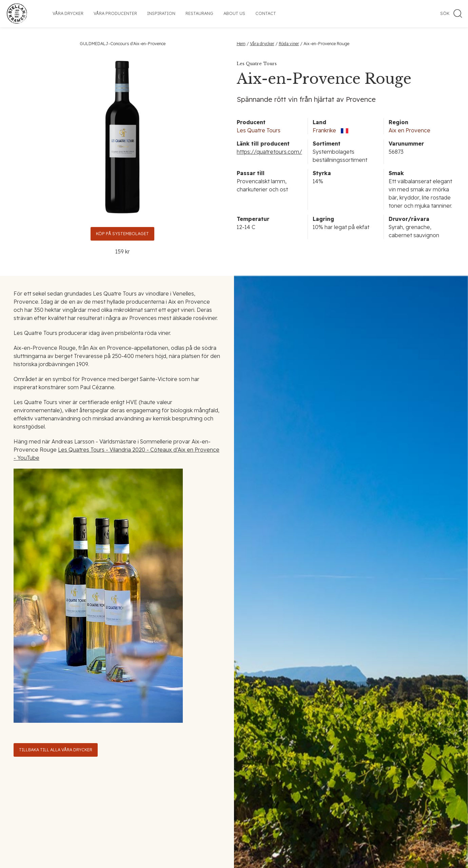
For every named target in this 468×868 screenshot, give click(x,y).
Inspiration (161, 13)
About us (234, 13)
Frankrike (324, 130)
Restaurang (199, 13)
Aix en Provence (409, 130)
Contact (266, 13)
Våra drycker (68, 13)
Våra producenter (115, 13)
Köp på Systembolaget (122, 234)
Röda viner (289, 44)
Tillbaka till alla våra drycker (56, 750)
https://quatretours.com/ (269, 152)
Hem (241, 44)
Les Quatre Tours (259, 130)
